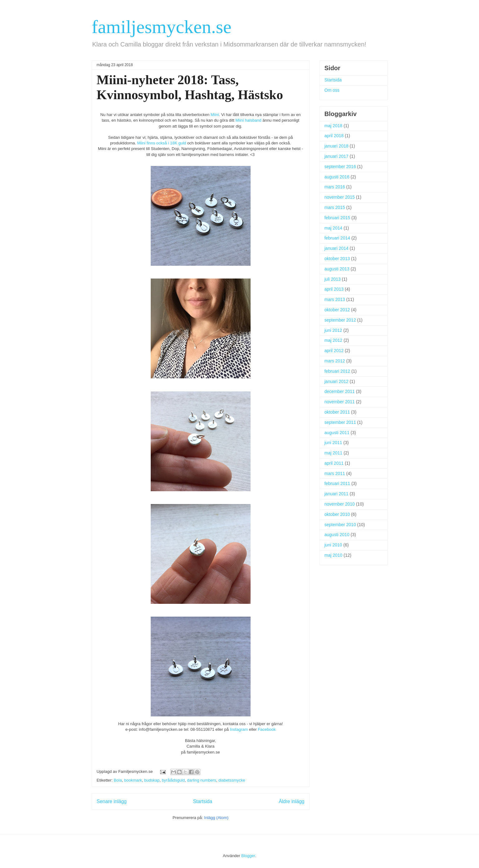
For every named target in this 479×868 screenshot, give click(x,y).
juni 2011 (333, 443)
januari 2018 (337, 146)
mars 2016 (335, 187)
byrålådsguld (173, 780)
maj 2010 (334, 555)
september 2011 (340, 422)
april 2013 (334, 289)
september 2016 (340, 167)
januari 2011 (337, 494)
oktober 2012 (337, 310)
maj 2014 (334, 228)
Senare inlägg (112, 801)
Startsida (203, 801)
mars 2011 (335, 473)
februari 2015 (337, 218)
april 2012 (334, 351)
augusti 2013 (337, 269)
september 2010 (340, 525)
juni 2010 (333, 545)
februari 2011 (337, 483)
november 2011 (340, 402)
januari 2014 (337, 248)
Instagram (239, 729)
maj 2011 (334, 453)
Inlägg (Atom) (216, 818)
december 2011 (340, 391)
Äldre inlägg (291, 801)
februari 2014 (337, 238)
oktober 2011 (337, 412)
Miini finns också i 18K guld (161, 143)
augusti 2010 (337, 535)
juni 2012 (333, 330)
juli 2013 (333, 279)
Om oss (332, 90)
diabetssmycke (232, 780)
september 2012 (340, 320)
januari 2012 (337, 381)
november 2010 (340, 504)
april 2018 (334, 136)
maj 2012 (334, 340)
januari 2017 (337, 156)
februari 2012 (337, 371)
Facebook (267, 729)
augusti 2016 (337, 177)
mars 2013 (335, 299)
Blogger (248, 856)
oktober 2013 (337, 259)
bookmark (133, 780)
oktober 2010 (337, 514)
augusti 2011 (337, 433)
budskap (152, 780)
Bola (118, 780)
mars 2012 (335, 361)
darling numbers (201, 780)
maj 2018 (334, 126)
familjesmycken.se (162, 27)
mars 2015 (335, 207)
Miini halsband (249, 120)
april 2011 (334, 463)
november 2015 (340, 197)
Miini (215, 115)
